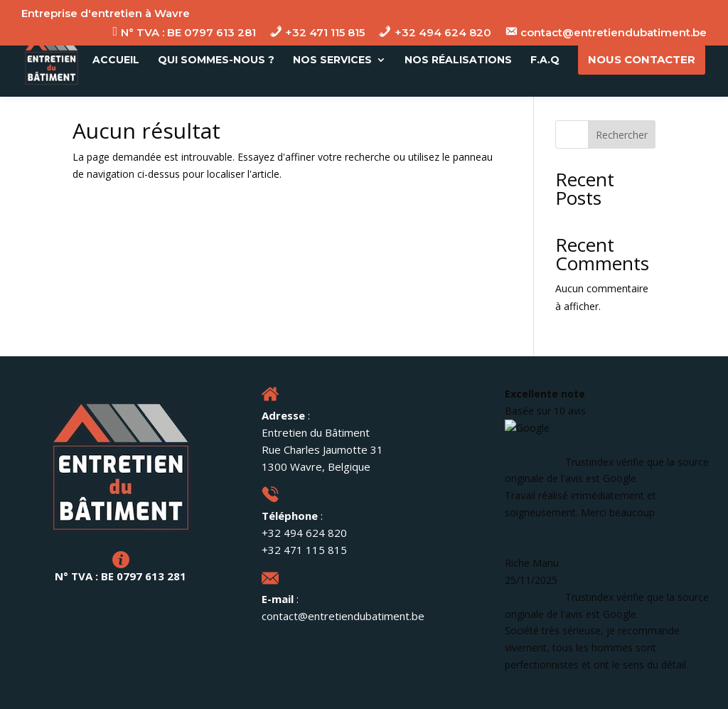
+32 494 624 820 (304, 533)
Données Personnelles (348, 690)
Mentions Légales (230, 690)
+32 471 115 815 (304, 550)
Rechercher (622, 135)
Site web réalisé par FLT (483, 690)
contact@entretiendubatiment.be (343, 616)
